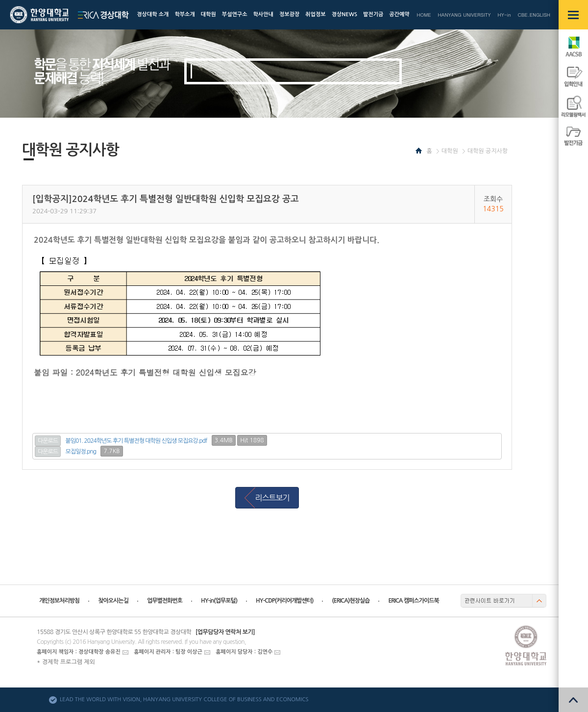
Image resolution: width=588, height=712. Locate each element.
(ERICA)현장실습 (351, 601)
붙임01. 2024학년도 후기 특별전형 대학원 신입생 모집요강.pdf (136, 441)
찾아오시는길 (113, 601)
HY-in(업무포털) (219, 601)
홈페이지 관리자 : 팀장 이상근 (168, 652)
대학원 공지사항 (488, 151)
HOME (424, 15)
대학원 (450, 151)
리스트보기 (272, 498)
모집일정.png (81, 452)
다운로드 (48, 441)
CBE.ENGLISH (534, 15)
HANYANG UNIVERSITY (465, 15)
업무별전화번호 (165, 601)
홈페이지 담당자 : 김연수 (244, 652)
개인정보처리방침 (59, 601)
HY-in (504, 15)
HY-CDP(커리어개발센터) (284, 601)
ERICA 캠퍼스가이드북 (413, 601)
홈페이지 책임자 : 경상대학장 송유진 (79, 652)
